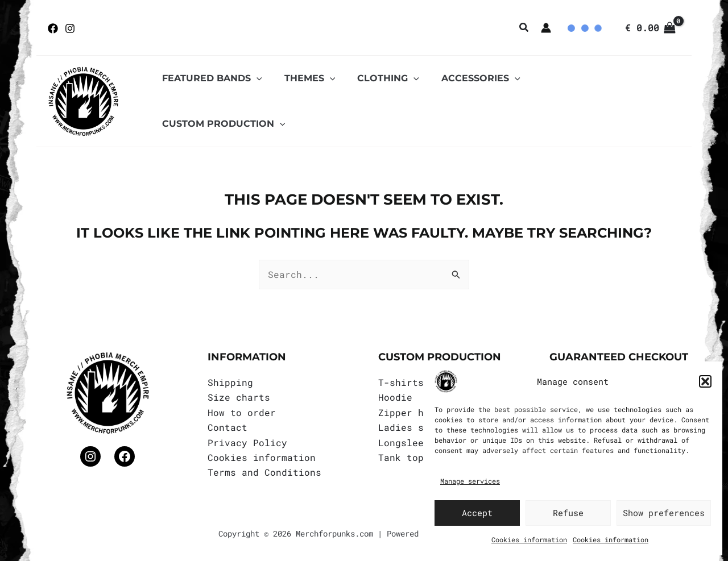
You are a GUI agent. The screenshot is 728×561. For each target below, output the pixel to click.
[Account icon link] (546, 28)
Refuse (568, 513)
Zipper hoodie (415, 411)
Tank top (401, 456)
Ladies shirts (415, 425)
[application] (254, 101)
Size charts (239, 396)
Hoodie (395, 396)
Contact (227, 425)
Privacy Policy (247, 441)
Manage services (470, 481)
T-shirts (401, 381)
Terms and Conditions (264, 471)
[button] (705, 381)
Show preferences (664, 513)
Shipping (230, 381)
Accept (477, 513)
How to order (242, 411)
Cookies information (529, 539)
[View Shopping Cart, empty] (650, 28)
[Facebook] (53, 28)
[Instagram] (70, 28)
